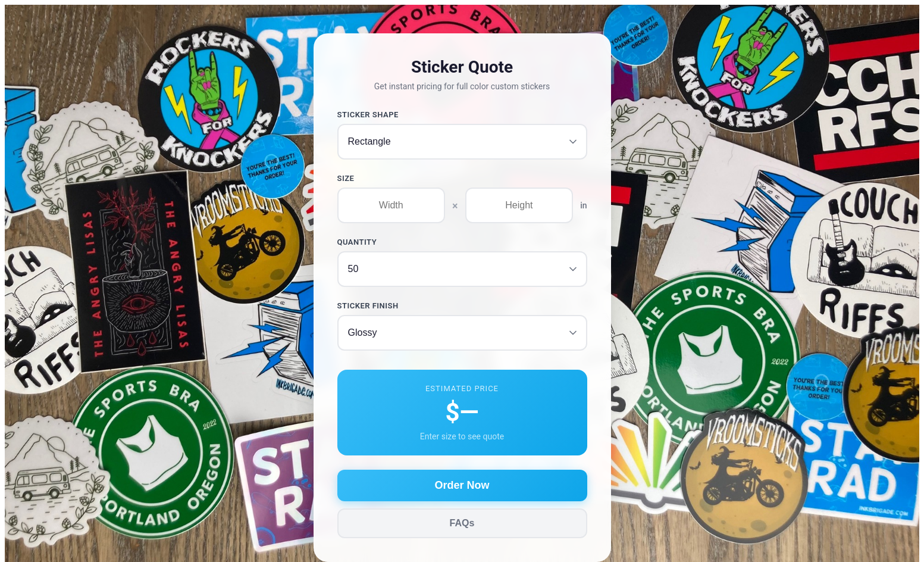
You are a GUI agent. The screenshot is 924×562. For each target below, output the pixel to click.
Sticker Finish (368, 306)
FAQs (462, 523)
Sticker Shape (368, 115)
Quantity (357, 242)
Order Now (462, 485)
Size (346, 178)
